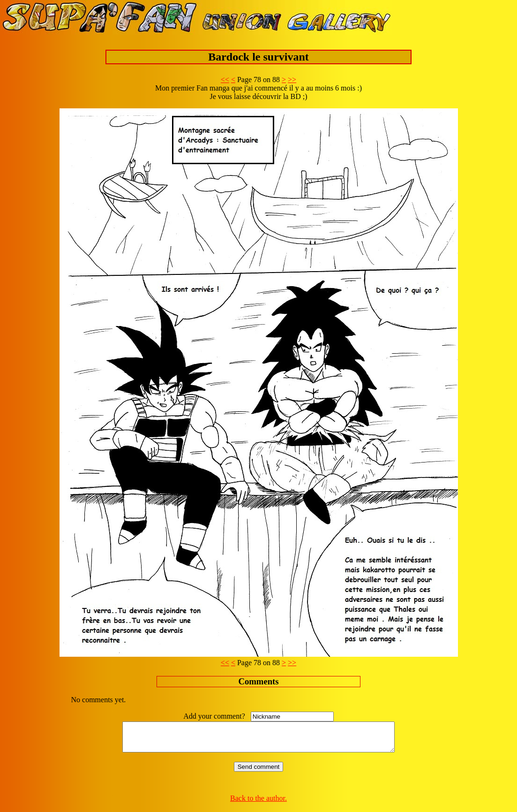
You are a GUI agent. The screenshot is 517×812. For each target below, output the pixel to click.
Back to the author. (258, 804)
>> (292, 80)
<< (225, 80)
